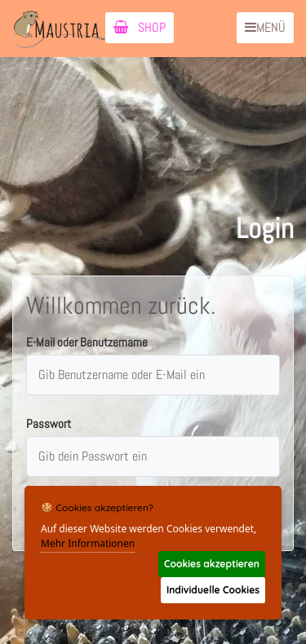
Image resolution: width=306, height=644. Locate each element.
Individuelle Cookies (213, 590)
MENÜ (265, 27)
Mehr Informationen (88, 543)
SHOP (140, 27)
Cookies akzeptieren (212, 564)
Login (265, 228)
